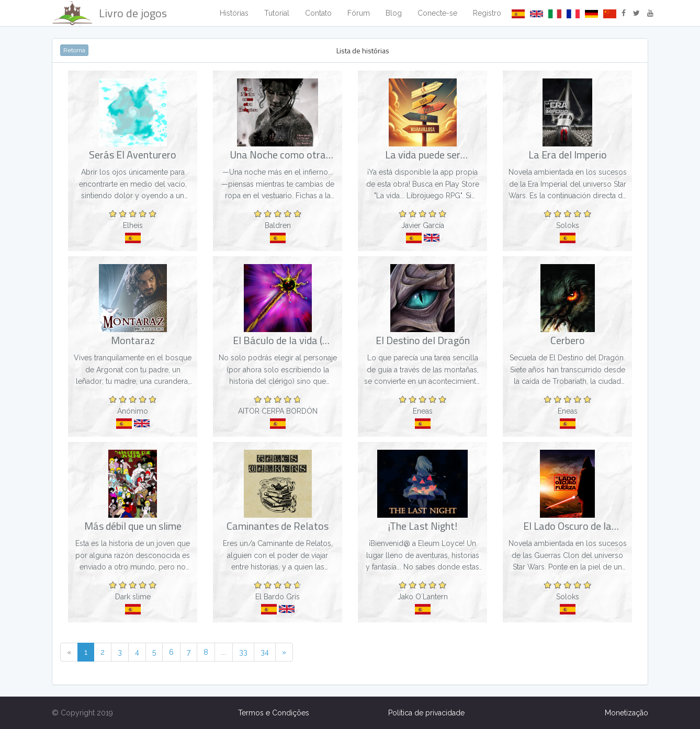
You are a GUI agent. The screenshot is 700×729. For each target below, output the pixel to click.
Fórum (359, 13)
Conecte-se (437, 13)
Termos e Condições (274, 713)
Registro (487, 13)
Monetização (626, 713)
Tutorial (277, 13)
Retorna (74, 50)
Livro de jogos (109, 13)
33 (243, 652)
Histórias (234, 13)
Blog (394, 13)
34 (265, 652)
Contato (318, 13)
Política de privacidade (426, 713)
